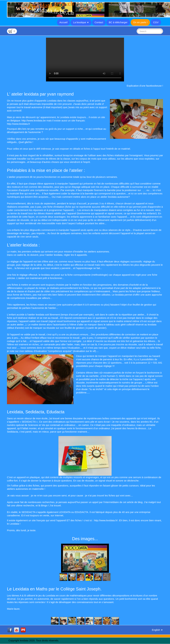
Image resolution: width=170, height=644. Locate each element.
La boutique (81, 22)
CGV (156, 22)
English (157, 630)
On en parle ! (140, 22)
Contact (99, 22)
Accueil (63, 22)
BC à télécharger (118, 22)
